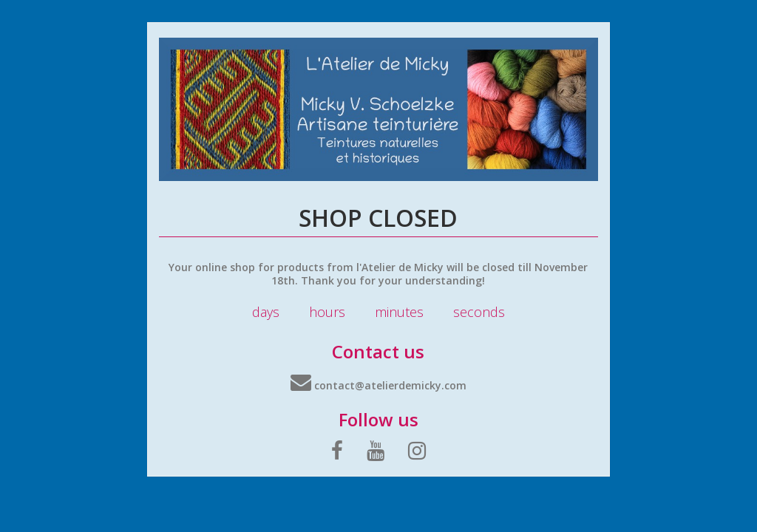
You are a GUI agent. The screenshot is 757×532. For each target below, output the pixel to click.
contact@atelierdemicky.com (378, 385)
